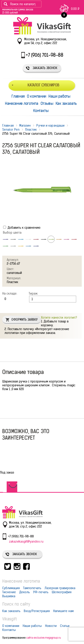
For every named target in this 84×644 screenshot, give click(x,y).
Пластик (31, 130)
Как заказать (66, 103)
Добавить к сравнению (22, 228)
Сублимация (11, 588)
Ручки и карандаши (50, 125)
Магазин (25, 125)
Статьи (65, 626)
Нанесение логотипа (22, 103)
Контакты (41, 111)
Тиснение (9, 592)
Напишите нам (63, 611)
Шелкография (62, 592)
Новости (51, 626)
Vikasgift (10, 619)
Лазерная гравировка (60, 588)
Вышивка (9, 596)
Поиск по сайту (16, 604)
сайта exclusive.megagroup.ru (44, 638)
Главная (18, 96)
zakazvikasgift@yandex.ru (26, 541)
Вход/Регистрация (37, 611)
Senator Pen (11, 130)
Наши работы (59, 96)
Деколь (25, 592)
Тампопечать (32, 588)
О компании (37, 96)
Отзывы (47, 103)
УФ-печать (41, 592)
